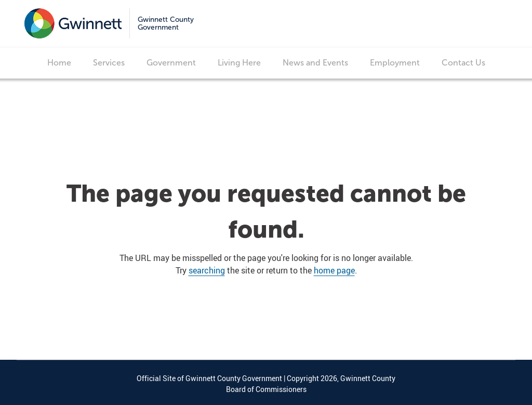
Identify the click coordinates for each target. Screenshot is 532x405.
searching (207, 270)
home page (334, 270)
